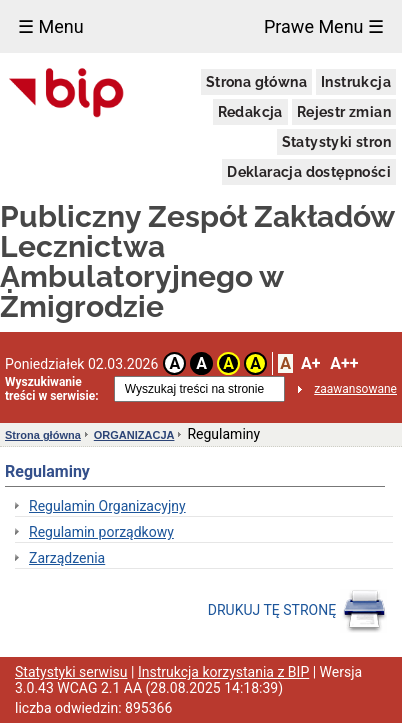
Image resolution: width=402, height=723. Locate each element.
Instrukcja (356, 82)
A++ (344, 363)
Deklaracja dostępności (309, 172)
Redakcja (250, 112)
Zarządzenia (67, 558)
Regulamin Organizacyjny (107, 506)
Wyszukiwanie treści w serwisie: (52, 389)
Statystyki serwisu (71, 672)
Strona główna (256, 82)
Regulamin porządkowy (101, 532)
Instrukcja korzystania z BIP (223, 672)
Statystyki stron (336, 142)
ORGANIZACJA (134, 435)
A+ (310, 363)
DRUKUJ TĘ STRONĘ (297, 611)
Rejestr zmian (344, 112)
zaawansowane (355, 389)
